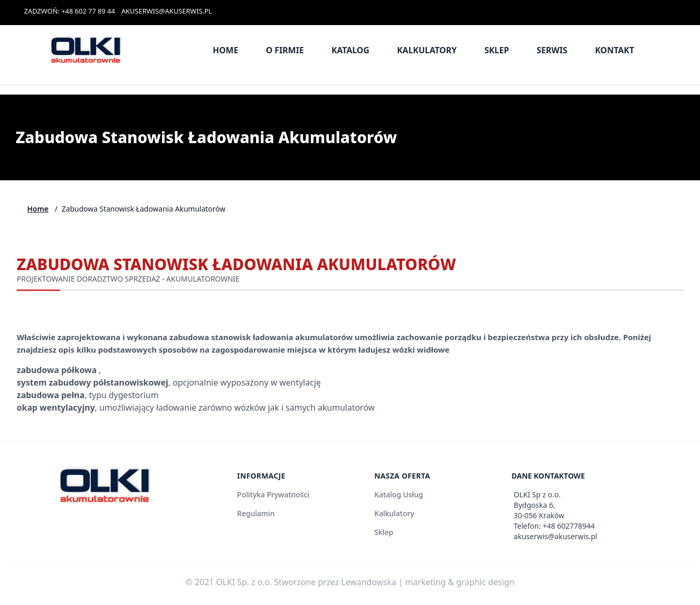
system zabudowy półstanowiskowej (92, 382)
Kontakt (615, 50)
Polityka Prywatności (273, 495)
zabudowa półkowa (58, 370)
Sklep (497, 50)
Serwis (552, 50)
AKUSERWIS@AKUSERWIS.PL (167, 11)
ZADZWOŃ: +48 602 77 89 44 (69, 11)
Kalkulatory (427, 50)
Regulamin (256, 513)
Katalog (350, 50)
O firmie (285, 50)
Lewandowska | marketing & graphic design (428, 582)
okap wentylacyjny (56, 408)
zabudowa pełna (51, 395)
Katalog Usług (399, 495)
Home (225, 50)
